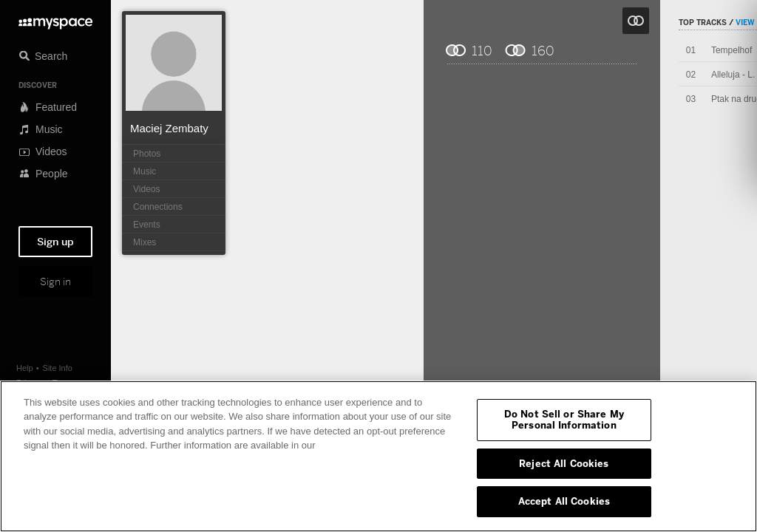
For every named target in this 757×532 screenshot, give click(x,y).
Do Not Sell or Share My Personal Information (564, 420)
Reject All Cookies (564, 463)
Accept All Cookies (564, 501)
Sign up (55, 242)
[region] (378, 456)
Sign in (55, 282)
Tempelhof (731, 50)
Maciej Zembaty (169, 128)
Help (25, 368)
